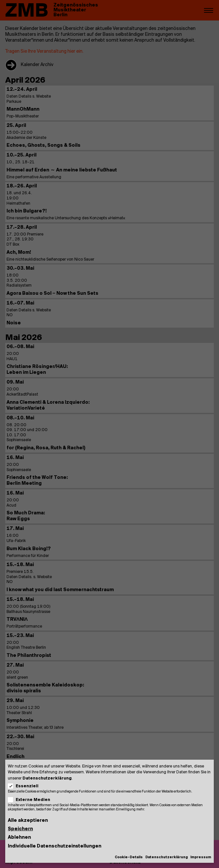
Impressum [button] (201, 857)
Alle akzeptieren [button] (28, 821)
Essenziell (25, 786)
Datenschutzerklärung (47, 778)
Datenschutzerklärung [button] (167, 857)
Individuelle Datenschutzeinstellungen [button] (55, 846)
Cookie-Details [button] (129, 857)
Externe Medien (31, 800)
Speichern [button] (20, 829)
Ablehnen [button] (19, 838)
